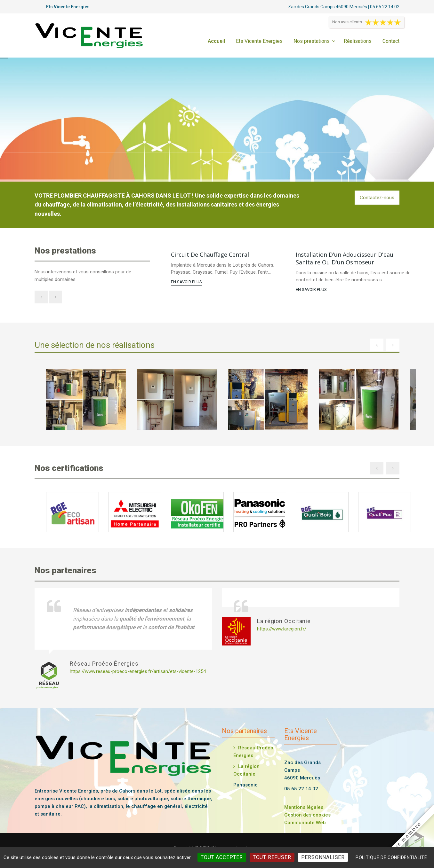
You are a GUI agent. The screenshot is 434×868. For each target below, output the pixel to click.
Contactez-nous (377, 198)
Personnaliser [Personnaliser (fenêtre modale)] (323, 857)
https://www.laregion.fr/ (282, 629)
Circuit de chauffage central (210, 254)
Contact (391, 41)
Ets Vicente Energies (259, 41)
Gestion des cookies (307, 815)
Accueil (216, 41)
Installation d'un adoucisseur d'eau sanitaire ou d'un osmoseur (345, 258)
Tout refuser (272, 857)
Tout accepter (222, 857)
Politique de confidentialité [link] (391, 857)
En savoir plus (186, 282)
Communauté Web (305, 823)
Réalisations (358, 41)
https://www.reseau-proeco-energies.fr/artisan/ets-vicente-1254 (138, 671)
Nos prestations (312, 41)
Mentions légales (304, 807)
